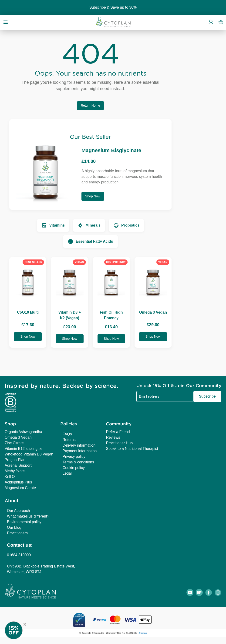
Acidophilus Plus (18, 482)
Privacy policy (74, 457)
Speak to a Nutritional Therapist (132, 449)
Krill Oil (11, 477)
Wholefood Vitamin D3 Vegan (29, 454)
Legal (67, 473)
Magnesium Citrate (20, 488)
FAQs (67, 434)
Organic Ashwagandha (23, 432)
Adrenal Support (18, 465)
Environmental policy (24, 522)
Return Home (90, 105)
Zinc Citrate (14, 443)
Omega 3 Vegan (18, 437)
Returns (69, 440)
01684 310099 (19, 555)
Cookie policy (74, 468)
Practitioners (17, 533)
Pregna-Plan (15, 460)
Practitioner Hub (119, 443)
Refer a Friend (118, 432)
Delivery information (79, 445)
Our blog (14, 527)
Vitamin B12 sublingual (24, 449)
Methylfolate (15, 471)
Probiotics (126, 225)
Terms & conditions (78, 462)
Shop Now (93, 196)
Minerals (89, 225)
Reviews (113, 437)
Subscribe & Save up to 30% (113, 7)
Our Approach (19, 511)
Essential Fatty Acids (90, 241)
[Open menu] (6, 22)
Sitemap (143, 633)
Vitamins (53, 225)
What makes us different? (28, 516)
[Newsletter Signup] (19, 630)
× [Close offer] (25, 624)
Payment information (80, 451)
